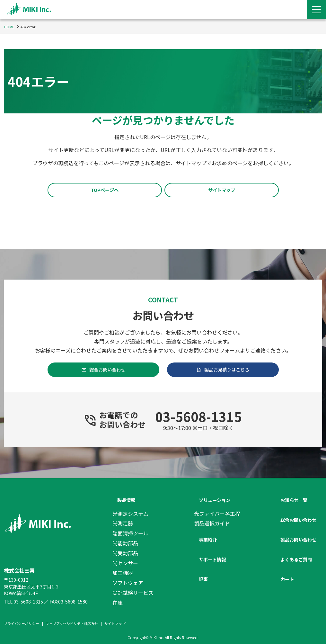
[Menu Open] (316, 10)
